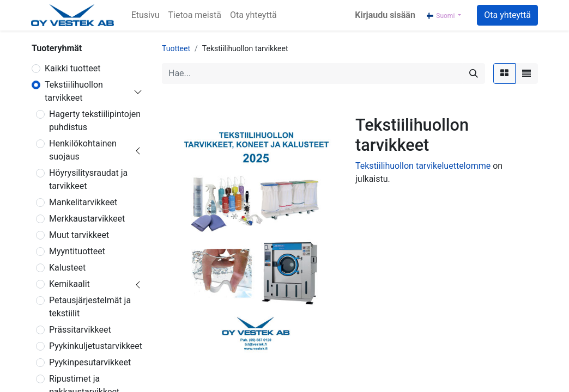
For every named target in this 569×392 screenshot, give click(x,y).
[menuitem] (146, 15)
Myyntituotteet (77, 251)
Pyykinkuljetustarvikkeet (96, 346)
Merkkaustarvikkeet (87, 219)
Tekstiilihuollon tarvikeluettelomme (423, 166)
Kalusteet (67, 268)
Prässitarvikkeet (80, 330)
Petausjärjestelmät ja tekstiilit (90, 307)
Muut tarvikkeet (79, 235)
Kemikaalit (69, 284)
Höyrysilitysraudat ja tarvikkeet (88, 179)
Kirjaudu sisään (385, 15)
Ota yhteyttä (507, 15)
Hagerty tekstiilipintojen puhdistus (95, 121)
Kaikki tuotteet (73, 68)
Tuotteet (176, 48)
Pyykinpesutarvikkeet (90, 362)
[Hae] (474, 73)
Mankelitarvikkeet (83, 202)
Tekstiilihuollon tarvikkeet (74, 91)
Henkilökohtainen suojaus (83, 150)
